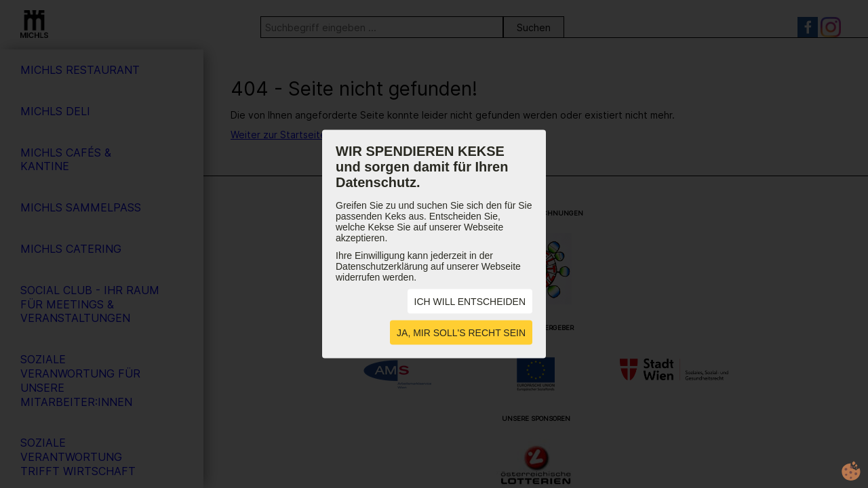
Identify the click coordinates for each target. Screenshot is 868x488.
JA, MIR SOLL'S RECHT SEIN (461, 333)
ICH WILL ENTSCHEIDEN (470, 302)
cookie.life (851, 471)
